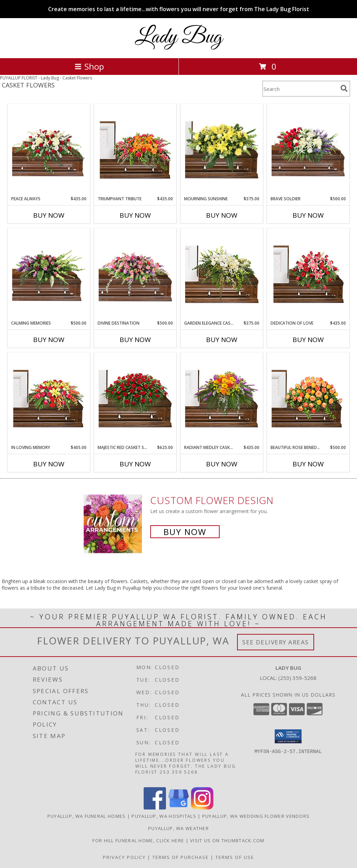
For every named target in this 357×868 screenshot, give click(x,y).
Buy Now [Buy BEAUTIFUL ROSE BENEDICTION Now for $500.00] (308, 464)
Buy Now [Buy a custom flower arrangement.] (185, 532)
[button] (288, 736)
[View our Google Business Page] (178, 808)
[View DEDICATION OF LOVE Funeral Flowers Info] (308, 274)
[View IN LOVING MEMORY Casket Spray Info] (49, 399)
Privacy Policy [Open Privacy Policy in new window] (124, 857)
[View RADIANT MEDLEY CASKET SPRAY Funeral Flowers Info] (222, 399)
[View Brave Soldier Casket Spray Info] (308, 150)
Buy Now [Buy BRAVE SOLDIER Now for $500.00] (308, 215)
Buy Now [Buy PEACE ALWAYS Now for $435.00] (49, 215)
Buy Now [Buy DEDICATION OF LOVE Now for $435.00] (308, 340)
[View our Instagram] (202, 808)
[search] (344, 88)
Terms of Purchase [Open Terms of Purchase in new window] (181, 857)
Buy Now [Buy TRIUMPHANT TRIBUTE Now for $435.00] (135, 215)
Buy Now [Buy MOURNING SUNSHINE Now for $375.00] (222, 215)
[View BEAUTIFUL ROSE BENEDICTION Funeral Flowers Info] (308, 399)
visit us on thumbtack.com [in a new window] (227, 840)
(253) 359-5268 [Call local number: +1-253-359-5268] (297, 678)
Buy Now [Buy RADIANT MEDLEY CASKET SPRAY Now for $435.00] (222, 464)
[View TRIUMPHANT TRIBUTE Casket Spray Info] (135, 150)
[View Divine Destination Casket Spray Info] (135, 274)
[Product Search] (300, 89)
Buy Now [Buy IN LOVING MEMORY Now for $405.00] (49, 464)
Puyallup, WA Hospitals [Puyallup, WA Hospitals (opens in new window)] (164, 816)
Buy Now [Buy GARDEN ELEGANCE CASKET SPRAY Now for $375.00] (222, 340)
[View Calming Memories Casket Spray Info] (49, 274)
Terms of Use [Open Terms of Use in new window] (235, 857)
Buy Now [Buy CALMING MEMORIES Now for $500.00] (49, 340)
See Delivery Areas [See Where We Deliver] (276, 642)
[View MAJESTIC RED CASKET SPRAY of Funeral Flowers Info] (135, 399)
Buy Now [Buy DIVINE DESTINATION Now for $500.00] (135, 340)
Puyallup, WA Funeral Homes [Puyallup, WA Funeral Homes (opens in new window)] (87, 816)
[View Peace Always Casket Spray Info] (49, 150)
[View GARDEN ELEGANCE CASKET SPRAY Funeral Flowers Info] (222, 274)
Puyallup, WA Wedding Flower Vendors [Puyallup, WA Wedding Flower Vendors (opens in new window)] (256, 816)
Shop (89, 66)
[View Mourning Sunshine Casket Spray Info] (222, 150)
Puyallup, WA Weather (178, 828)
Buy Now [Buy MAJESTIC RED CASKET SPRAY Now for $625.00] (135, 464)
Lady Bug (179, 37)
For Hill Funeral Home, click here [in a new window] (139, 840)
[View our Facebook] (155, 808)
